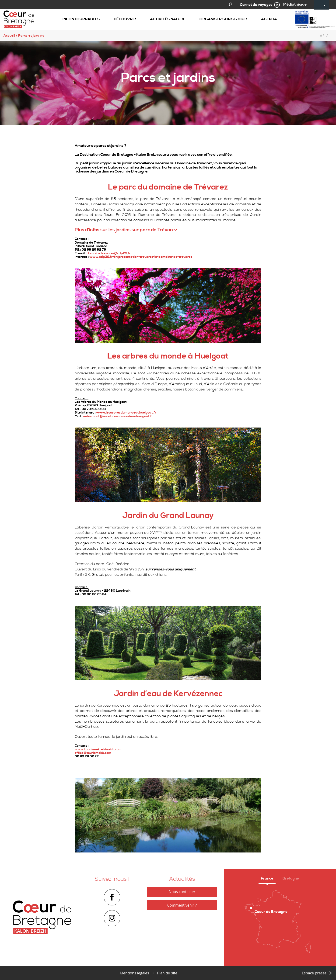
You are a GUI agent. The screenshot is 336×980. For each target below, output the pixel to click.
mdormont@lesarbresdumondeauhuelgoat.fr (118, 416)
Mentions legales (135, 973)
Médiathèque (295, 4)
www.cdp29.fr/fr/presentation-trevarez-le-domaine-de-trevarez (141, 257)
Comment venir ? (182, 905)
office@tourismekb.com (93, 753)
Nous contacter (182, 892)
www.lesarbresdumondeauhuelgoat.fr (126, 413)
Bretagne (291, 878)
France (267, 878)
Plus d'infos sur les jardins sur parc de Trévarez (126, 230)
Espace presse (314, 973)
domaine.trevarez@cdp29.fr (109, 253)
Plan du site (167, 973)
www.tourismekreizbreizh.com (98, 749)
